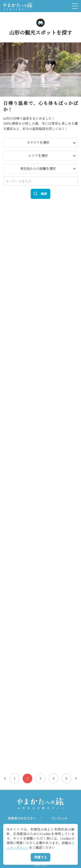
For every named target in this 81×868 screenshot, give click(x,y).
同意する (41, 857)
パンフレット (59, 818)
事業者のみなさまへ (22, 818)
